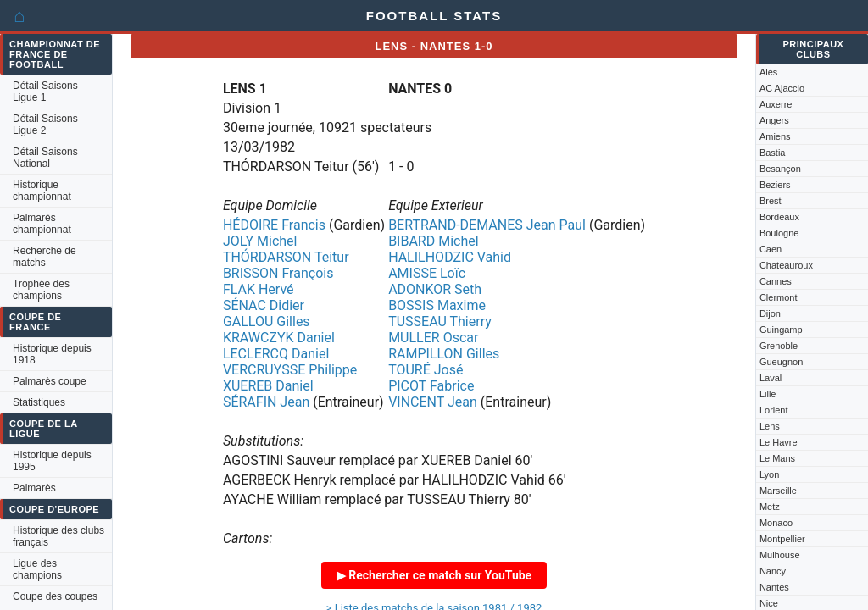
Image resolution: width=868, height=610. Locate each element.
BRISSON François (278, 273)
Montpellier (782, 539)
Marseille (778, 491)
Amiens (775, 136)
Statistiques (39, 402)
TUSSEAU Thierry (440, 322)
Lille (768, 394)
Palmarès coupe (50, 381)
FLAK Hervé (259, 289)
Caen (771, 249)
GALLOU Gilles (267, 322)
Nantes (774, 587)
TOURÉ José (426, 370)
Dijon (770, 313)
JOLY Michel (260, 241)
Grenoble (779, 346)
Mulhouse (780, 555)
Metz (770, 507)
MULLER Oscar (433, 338)
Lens (770, 426)
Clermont (779, 297)
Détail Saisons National (45, 158)
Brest (771, 201)
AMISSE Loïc (427, 273)
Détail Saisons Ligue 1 (45, 91)
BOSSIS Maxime (437, 305)
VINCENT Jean (433, 402)
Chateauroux (786, 265)
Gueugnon (781, 362)
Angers (774, 120)
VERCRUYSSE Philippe (290, 370)
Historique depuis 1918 (52, 354)
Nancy (773, 571)
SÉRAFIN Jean (266, 402)
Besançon (780, 169)
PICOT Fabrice (431, 386)
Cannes (776, 281)
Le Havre (779, 442)
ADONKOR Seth (435, 289)
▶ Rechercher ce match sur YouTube (434, 575)
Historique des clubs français (58, 536)
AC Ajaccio (782, 88)
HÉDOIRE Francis (274, 225)
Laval (771, 378)
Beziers (775, 185)
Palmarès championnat (42, 224)
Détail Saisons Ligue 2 (45, 125)
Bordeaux (779, 217)
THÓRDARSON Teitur (286, 257)
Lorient (774, 410)
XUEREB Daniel (268, 386)
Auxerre (776, 104)
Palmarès (34, 488)
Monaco (776, 523)
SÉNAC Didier (264, 305)
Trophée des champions (41, 290)
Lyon (769, 474)
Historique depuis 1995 (52, 461)
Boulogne (779, 233)
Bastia (773, 152)
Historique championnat (42, 191)
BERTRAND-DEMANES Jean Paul (487, 225)
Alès (768, 72)
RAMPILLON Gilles (444, 354)
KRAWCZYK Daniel (279, 338)
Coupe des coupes (55, 596)
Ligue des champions (37, 569)
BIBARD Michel (433, 241)
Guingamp (781, 330)
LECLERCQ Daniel (276, 354)
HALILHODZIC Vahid (450, 257)
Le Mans (777, 458)
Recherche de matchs (45, 257)
